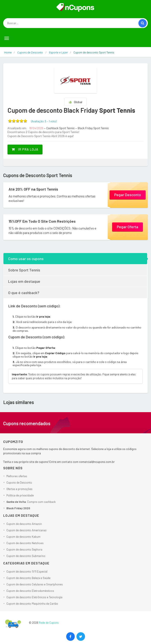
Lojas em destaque (24, 281)
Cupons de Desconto (19, 483)
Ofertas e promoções (19, 489)
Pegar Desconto (128, 195)
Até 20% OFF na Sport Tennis (33, 189)
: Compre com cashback (31, 502)
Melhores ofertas (17, 476)
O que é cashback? (24, 293)
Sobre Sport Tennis (24, 270)
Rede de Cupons (49, 623)
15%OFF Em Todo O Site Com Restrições (42, 221)
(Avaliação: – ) (44, 121)
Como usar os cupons (26, 259)
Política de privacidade (20, 495)
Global (75, 102)
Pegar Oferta (128, 227)
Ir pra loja (25, 149)
